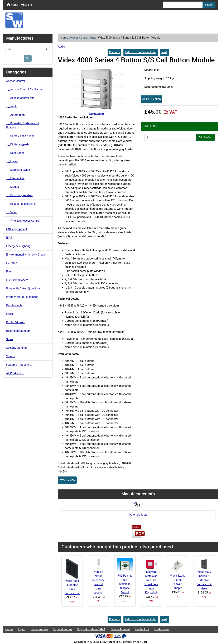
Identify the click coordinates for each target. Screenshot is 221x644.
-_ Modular (13, 187)
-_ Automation (15, 115)
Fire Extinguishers (17, 280)
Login (22, 629)
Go (28, 58)
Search (209, 5)
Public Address (15, 322)
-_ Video (12, 212)
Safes (10, 339)
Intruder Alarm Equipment (22, 297)
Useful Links (162, 629)
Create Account (120, 629)
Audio (93, 38)
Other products (138, 515)
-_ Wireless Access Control (23, 221)
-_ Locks (12, 161)
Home (13, 5)
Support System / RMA (91, 629)
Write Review (67, 480)
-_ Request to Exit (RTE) (21, 204)
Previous (114, 52)
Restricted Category (18, 331)
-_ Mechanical (15, 178)
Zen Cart (142, 642)
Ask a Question (152, 99)
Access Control (79, 38)
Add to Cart (206, 137)
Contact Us (142, 629)
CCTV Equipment (17, 229)
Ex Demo (12, 263)
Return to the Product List (141, 52)
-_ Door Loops (15, 153)
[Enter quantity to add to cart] (170, 137)
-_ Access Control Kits (20, 98)
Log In (26, 5)
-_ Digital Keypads (18, 144)
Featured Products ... (19, 365)
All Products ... (15, 373)
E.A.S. (10, 238)
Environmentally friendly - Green (26, 255)
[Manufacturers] (28, 49)
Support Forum (63, 629)
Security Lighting (16, 348)
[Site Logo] (110, 20)
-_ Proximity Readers (19, 195)
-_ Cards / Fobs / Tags (20, 136)
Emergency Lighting (18, 246)
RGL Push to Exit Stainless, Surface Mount (125, 584)
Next (164, 52)
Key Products (14, 305)
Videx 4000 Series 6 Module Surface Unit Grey (204, 580)
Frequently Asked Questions (23, 288)
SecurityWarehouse (108, 642)
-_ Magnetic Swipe (18, 170)
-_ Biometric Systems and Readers (22, 125)
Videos (10, 356)
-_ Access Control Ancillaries (24, 89)
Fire (9, 272)
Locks (10, 314)
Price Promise (39, 629)
